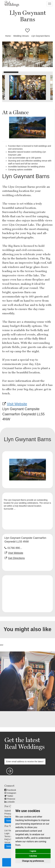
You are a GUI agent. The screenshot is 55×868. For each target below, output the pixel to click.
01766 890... (15, 548)
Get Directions (16, 558)
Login (7, 833)
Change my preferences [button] (33, 861)
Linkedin (10, 802)
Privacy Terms (11, 814)
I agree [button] (33, 851)
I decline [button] (33, 856)
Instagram (10, 793)
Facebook (10, 790)
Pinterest (10, 799)
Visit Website (17, 404)
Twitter (9, 796)
